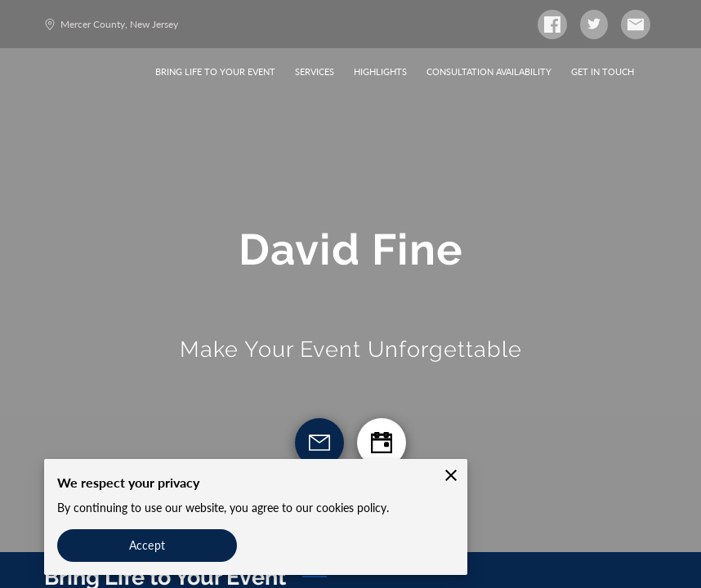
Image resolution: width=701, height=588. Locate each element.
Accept (147, 545)
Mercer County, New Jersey (111, 24)
